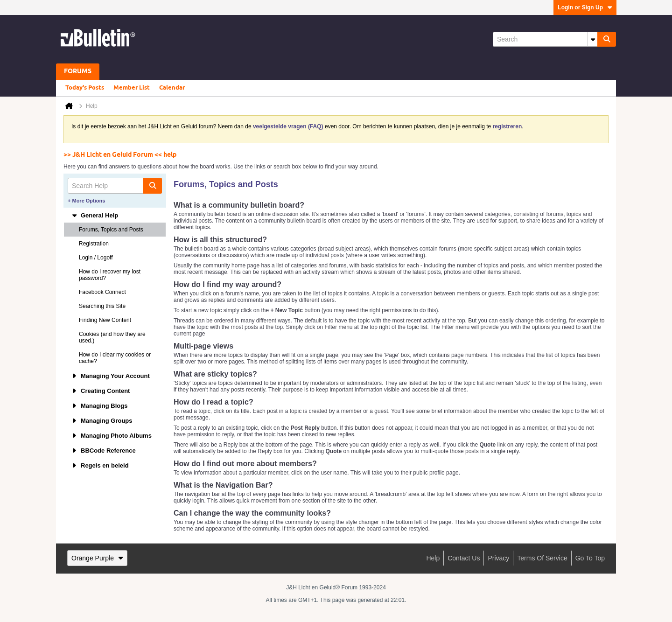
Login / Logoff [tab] (96, 258)
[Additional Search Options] (593, 39)
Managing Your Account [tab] (111, 376)
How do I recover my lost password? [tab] (110, 275)
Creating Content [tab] (101, 391)
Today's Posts (85, 88)
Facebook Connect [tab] (102, 292)
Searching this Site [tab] (102, 306)
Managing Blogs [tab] (99, 406)
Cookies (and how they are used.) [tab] (112, 337)
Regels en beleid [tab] (100, 465)
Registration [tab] (94, 244)
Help (433, 558)
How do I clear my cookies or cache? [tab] (115, 358)
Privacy (498, 558)
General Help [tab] (95, 215)
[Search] (545, 39)
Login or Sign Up (585, 7)
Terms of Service (542, 558)
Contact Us (464, 558)
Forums (78, 72)
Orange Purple (97, 558)
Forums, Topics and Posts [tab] (111, 230)
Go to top (590, 558)
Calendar (172, 88)
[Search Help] (115, 186)
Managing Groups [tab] (102, 421)
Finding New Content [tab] (105, 320)
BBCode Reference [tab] (104, 451)
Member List (132, 88)
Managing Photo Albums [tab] (112, 436)
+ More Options (86, 201)
